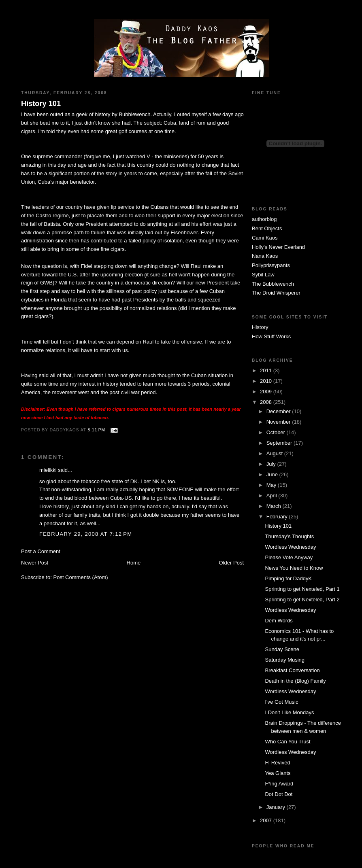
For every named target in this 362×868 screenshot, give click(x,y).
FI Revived (277, 763)
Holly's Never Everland (278, 247)
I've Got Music (281, 702)
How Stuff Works (271, 336)
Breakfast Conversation (292, 670)
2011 (267, 370)
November (279, 422)
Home (134, 563)
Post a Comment (41, 551)
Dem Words (279, 621)
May (272, 485)
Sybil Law (263, 275)
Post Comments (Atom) (81, 577)
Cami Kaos (265, 238)
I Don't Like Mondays (289, 712)
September (280, 443)
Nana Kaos (265, 256)
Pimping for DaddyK (288, 578)
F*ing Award (279, 784)
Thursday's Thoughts (289, 536)
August (275, 453)
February (278, 517)
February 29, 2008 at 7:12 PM (86, 534)
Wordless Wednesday (290, 547)
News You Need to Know (294, 568)
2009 (267, 392)
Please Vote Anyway (289, 557)
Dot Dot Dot (279, 794)
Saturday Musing (285, 660)
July (272, 464)
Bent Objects (267, 228)
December (279, 411)
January (277, 807)
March (275, 506)
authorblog (264, 219)
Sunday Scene (282, 649)
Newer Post (35, 563)
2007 (267, 820)
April (273, 496)
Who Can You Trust (287, 742)
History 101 (41, 104)
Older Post (231, 563)
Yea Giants (278, 773)
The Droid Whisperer (276, 293)
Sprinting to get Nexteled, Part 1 (302, 589)
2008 (267, 402)
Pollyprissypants (271, 265)
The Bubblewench (273, 284)
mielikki (48, 470)
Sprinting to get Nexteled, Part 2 (302, 600)
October (277, 432)
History (260, 327)
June (273, 474)
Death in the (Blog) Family (295, 681)
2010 (267, 381)
